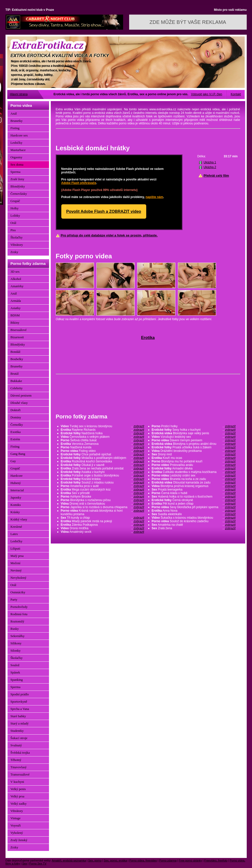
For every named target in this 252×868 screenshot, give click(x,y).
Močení (16, 563)
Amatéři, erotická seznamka (69, 860)
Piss (13, 230)
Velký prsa (17, 796)
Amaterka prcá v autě (103, 486)
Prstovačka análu (194, 465)
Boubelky (17, 359)
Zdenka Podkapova (103, 525)
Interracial (17, 490)
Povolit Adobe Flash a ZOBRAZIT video (104, 211)
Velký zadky (19, 804)
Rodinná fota (19, 614)
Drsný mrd (194, 454)
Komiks (16, 505)
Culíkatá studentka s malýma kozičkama (194, 472)
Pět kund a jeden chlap (194, 504)
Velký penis (18, 789)
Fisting (15, 128)
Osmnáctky (18, 592)
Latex (14, 534)
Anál (14, 113)
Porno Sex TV (38, 863)
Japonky (16, 497)
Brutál (15, 374)
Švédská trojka (20, 753)
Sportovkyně (19, 702)
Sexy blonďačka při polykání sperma (194, 507)
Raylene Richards (103, 430)
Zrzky (14, 252)
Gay (13, 461)
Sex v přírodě (103, 493)
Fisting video (103, 451)
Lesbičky (17, 143)
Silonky (16, 650)
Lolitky (15, 215)
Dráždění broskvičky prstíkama (194, 451)
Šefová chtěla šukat (103, 440)
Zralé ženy (17, 179)
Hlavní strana (19, 94)
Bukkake (16, 381)
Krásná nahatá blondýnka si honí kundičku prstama (103, 512)
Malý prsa (17, 556)
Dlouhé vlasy (19, 403)
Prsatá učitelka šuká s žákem (194, 447)
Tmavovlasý (19, 767)
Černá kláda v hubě (194, 493)
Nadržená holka (103, 433)
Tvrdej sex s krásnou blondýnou (103, 426)
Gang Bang (18, 454)
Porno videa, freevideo (143, 860)
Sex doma (17, 164)
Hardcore (17, 476)
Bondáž (16, 352)
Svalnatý (16, 745)
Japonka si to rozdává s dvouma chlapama (103, 507)
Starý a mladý (20, 723)
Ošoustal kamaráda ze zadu (194, 483)
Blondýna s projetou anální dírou (194, 444)
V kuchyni (17, 782)
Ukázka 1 (210, 162)
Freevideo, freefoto (216, 860)
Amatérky (17, 286)
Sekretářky (18, 636)
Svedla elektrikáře (194, 514)
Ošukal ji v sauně (103, 465)
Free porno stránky (190, 860)
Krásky (15, 512)
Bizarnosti (17, 337)
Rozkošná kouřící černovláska (103, 461)
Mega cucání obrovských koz (103, 490)
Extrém (15, 439)
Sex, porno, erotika (115, 860)
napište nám (154, 197)
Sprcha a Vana (20, 709)
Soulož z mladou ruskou (103, 483)
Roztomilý (17, 621)
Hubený (16, 483)
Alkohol (16, 279)
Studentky (17, 731)
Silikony (16, 643)
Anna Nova (194, 511)
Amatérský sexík (103, 532)
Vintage (16, 818)
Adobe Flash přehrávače (79, 183)
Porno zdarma (168, 860)
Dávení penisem (21, 395)
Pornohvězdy (19, 607)
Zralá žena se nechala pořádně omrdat (103, 468)
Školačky (17, 237)
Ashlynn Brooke (103, 497)
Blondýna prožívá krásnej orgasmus (194, 486)
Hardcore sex (19, 135)
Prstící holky (194, 426)
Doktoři (16, 410)
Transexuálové (20, 774)
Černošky (17, 425)
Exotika (16, 432)
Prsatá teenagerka (194, 490)
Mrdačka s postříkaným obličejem (103, 458)
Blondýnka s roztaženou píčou (103, 500)
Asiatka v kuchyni (103, 472)
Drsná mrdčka (103, 528)
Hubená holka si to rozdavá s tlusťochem (194, 497)
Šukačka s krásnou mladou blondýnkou (194, 518)
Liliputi (15, 548)
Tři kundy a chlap (103, 518)
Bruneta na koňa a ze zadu (194, 479)
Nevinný (16, 570)
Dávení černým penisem (194, 440)
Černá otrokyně (194, 500)
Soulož (15, 665)
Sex (25, 863)
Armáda (16, 301)
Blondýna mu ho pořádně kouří (194, 461)
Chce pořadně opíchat (103, 454)
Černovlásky (19, 194)
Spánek (15, 672)
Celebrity (17, 388)
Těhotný (16, 760)
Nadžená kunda (103, 447)
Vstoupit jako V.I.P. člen (207, 94)
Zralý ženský (19, 840)
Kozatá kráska (103, 479)
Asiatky (16, 308)
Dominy (16, 417)
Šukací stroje (19, 738)
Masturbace (18, 150)
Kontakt (236, 94)
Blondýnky (18, 186)
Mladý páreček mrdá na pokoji (103, 521)
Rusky (15, 629)
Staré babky (18, 716)
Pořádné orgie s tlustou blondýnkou (103, 475)
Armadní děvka (194, 468)
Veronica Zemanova (103, 444)
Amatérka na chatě (194, 525)
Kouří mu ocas (194, 458)
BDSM (15, 315)
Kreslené (16, 527)
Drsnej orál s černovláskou (103, 504)
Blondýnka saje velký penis (194, 433)
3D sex (15, 272)
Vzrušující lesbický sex (194, 437)
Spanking (17, 680)
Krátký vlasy (19, 519)
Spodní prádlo (20, 694)
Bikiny (15, 323)
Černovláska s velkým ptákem (103, 437)
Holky (15, 208)
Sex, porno (95, 860)
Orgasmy (16, 157)
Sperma (16, 172)
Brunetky (17, 121)
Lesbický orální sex (194, 475)
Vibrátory (17, 245)
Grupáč (15, 201)
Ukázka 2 (210, 167)
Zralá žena (194, 528)
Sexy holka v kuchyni (194, 430)
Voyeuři (16, 825)
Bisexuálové (19, 330)
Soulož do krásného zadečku (194, 521)
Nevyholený (19, 578)
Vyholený (17, 833)
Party (14, 599)
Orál (13, 223)
